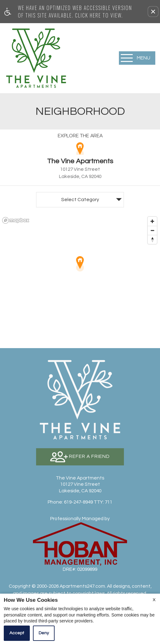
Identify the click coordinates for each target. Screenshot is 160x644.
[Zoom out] (152, 230)
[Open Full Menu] (137, 58)
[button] (153, 12)
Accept (17, 633)
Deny (44, 633)
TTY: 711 (80, 502)
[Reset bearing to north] (152, 239)
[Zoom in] (152, 221)
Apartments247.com (82, 586)
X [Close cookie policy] (154, 600)
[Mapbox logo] (16, 220)
